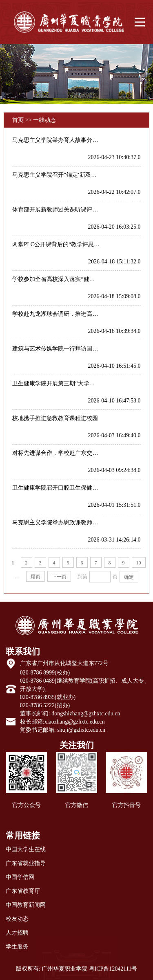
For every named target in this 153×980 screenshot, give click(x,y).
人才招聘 (17, 933)
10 (139, 563)
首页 (18, 120)
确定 (129, 577)
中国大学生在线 (26, 849)
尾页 (35, 577)
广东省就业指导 (26, 863)
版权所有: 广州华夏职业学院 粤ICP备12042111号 (77, 969)
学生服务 (17, 947)
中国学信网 (20, 877)
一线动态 (44, 120)
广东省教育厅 (23, 891)
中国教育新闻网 (26, 905)
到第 (82, 577)
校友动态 (17, 919)
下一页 (59, 577)
